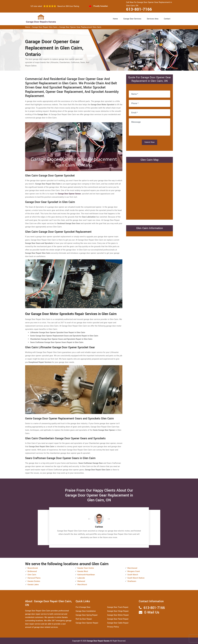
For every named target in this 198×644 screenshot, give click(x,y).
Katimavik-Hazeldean (86, 575)
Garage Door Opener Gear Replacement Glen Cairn (80, 27)
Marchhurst (82, 585)
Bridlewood (32, 571)
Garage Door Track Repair (118, 607)
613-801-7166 (139, 9)
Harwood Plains (34, 578)
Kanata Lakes (33, 585)
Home (115, 19)
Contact (167, 19)
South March (133, 575)
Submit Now (150, 142)
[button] (91, 519)
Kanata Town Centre (86, 568)
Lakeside (81, 578)
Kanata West (83, 571)
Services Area (153, 19)
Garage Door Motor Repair (118, 615)
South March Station (136, 578)
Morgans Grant (134, 571)
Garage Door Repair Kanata (98, 641)
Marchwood (132, 568)
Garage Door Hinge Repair (118, 611)
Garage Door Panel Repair (118, 619)
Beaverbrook (33, 568)
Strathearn (132, 581)
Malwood (81, 581)
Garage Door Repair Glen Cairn (45, 27)
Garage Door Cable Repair (118, 623)
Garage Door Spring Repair (87, 615)
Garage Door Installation (86, 611)
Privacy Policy (113, 627)
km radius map (150, 191)
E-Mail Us (152, 612)
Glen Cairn (32, 575)
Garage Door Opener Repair (87, 623)
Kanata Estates (34, 581)
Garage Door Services (132, 19)
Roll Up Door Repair (84, 619)
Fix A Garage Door (83, 607)
